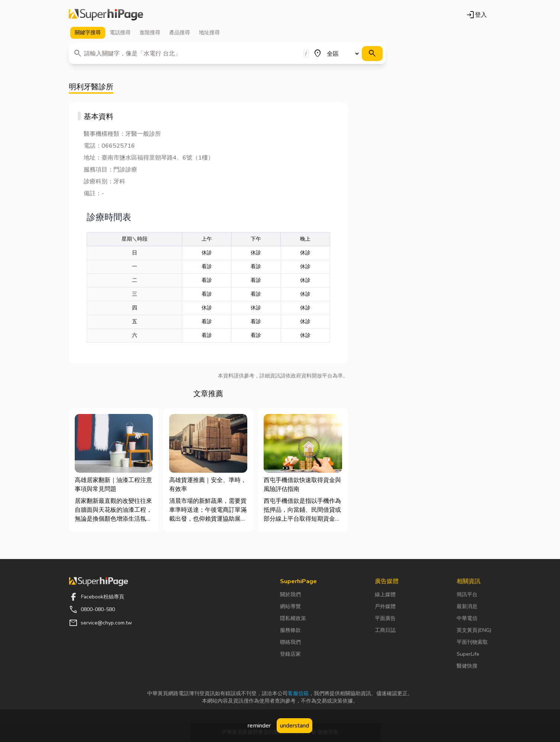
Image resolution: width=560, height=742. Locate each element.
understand (295, 726)
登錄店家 (290, 654)
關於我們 (290, 595)
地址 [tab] (209, 33)
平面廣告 (385, 618)
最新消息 (467, 606)
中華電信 (467, 618)
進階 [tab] (150, 33)
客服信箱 (298, 693)
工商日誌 (385, 630)
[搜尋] (372, 54)
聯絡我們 (290, 642)
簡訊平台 (467, 595)
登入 (476, 15)
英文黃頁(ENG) (474, 630)
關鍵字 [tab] (88, 33)
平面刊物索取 (472, 642)
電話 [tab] (120, 33)
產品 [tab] (180, 33)
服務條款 (290, 630)
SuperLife (468, 654)
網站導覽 (290, 606)
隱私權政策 (293, 618)
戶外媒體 (385, 606)
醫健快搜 (467, 666)
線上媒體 (385, 595)
